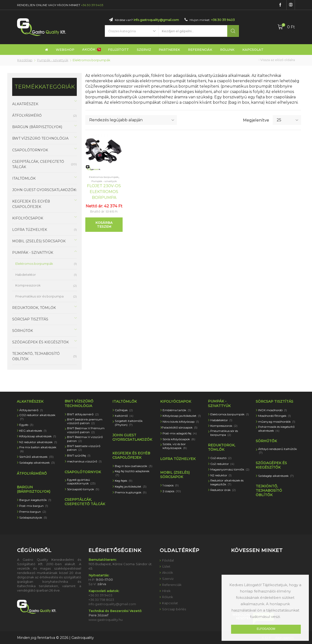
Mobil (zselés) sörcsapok (39, 241)
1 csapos (171, 485)
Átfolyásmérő (31, 410)
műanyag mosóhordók (277, 422)
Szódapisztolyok (33, 517)
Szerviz (144, 50)
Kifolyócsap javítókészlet (182, 416)
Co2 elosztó (221, 458)
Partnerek (169, 50)
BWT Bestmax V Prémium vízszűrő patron (86, 430)
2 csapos (172, 491)
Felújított (118, 50)
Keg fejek (124, 481)
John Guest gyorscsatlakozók (44, 190)
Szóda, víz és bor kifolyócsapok (175, 446)
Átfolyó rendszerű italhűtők (278, 451)
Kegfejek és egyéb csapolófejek (31, 204)
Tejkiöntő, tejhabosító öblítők (36, 356)
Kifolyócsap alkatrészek (38, 436)
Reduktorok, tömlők (34, 308)
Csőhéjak (124, 410)
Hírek (166, 591)
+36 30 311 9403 (92, 5)
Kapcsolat (253, 50)
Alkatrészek (25, 104)
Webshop (65, 50)
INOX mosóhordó (273, 410)
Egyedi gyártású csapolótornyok (81, 482)
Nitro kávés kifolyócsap (181, 422)
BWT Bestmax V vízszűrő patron (85, 439)
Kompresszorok (28, 285)
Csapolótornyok (30, 150)
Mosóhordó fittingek (274, 416)
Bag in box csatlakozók (134, 466)
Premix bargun (33, 512)
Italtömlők (24, 178)
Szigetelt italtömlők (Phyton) (129, 423)
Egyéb (26, 425)
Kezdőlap (25, 60)
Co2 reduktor (222, 464)
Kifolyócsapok (28, 218)
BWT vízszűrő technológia (40, 138)
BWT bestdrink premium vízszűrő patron (85, 421)
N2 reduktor (221, 475)
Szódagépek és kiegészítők (40, 342)
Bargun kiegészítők (35, 500)
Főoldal (168, 560)
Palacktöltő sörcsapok (180, 427)
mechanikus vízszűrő (84, 461)
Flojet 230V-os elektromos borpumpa (104, 192)
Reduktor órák (223, 490)
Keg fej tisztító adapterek (132, 473)
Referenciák (200, 50)
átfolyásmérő (27, 115)
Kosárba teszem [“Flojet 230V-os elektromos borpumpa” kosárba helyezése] (104, 225)
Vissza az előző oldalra (278, 60)
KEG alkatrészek (33, 431)
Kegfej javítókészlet (131, 486)
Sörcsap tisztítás (30, 319)
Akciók (92, 49)
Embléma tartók (177, 410)
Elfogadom (266, 629)
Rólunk (227, 50)
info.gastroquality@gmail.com (156, 20)
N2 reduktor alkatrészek (38, 442)
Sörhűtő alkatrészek (36, 457)
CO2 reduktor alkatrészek (37, 417)
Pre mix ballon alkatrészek (38, 449)
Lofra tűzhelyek (30, 230)
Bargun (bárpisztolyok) (37, 127)
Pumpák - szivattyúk (53, 60)
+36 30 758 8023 (101, 600)
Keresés (233, 31)
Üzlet (166, 566)
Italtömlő (124, 416)
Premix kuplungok (131, 492)
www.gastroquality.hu (106, 620)
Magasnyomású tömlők (230, 469)
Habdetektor (26, 275)
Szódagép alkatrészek (37, 463)
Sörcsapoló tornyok (83, 489)
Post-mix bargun (34, 506)
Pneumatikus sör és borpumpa (39, 296)
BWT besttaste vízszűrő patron (84, 448)
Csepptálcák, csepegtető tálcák (38, 164)
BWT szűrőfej (79, 455)
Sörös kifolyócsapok (179, 439)
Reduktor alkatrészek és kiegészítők (227, 482)
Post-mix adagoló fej (180, 433)
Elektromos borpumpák (104, 177)
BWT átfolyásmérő (83, 414)
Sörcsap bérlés (174, 609)
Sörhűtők (23, 331)
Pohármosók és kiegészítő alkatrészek (276, 429)
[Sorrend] (131, 120)
